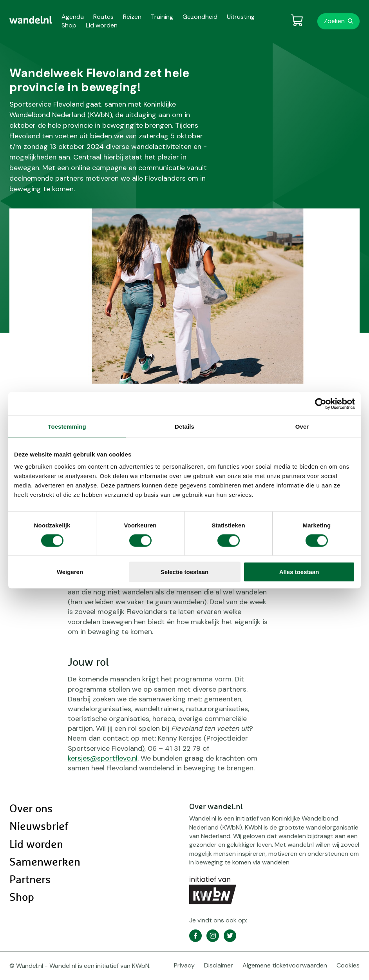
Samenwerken (45, 862)
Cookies (348, 965)
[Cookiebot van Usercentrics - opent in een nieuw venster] (321, 404)
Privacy (184, 965)
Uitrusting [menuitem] (241, 17)
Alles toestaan (299, 572)
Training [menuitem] (162, 17)
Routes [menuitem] (103, 17)
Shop (22, 898)
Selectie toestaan (185, 572)
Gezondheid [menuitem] (200, 17)
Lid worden (36, 845)
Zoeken (334, 21)
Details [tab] (184, 426)
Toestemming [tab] (67, 426)
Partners (30, 880)
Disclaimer (219, 965)
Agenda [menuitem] (73, 17)
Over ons (31, 809)
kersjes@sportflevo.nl (103, 758)
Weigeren (70, 572)
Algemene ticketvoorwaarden (285, 965)
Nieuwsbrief (39, 827)
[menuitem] (31, 20)
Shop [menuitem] (69, 25)
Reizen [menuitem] (132, 17)
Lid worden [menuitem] (102, 25)
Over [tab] (302, 426)
